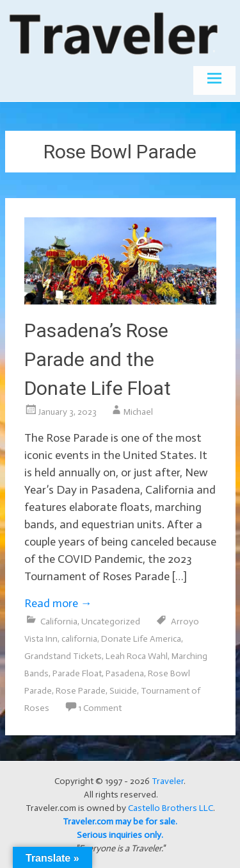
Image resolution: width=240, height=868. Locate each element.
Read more (58, 603)
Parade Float (77, 673)
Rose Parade (81, 691)
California (59, 622)
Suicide (123, 691)
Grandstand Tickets (63, 656)
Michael (138, 412)
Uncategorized (111, 622)
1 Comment (100, 708)
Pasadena (125, 673)
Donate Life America (141, 639)
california (79, 639)
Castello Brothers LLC (171, 808)
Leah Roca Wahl (137, 656)
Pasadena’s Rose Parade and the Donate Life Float (98, 359)
